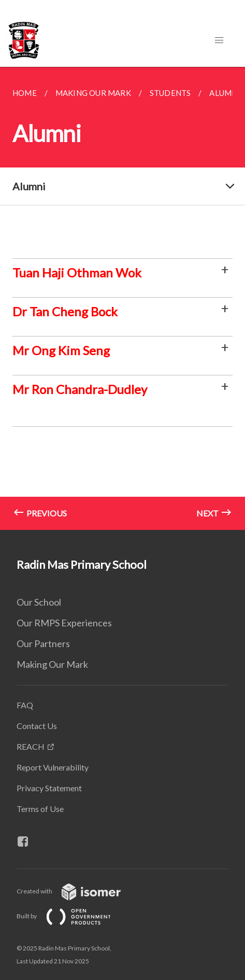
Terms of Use (40, 809)
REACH (31, 746)
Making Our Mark (52, 664)
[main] (122, 298)
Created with (77, 891)
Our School (39, 602)
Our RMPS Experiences (64, 623)
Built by (72, 916)
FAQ (25, 705)
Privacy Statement (49, 788)
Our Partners (43, 643)
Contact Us (37, 726)
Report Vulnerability (53, 767)
